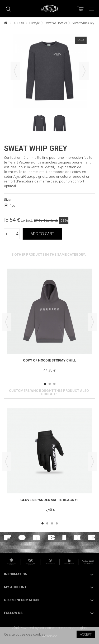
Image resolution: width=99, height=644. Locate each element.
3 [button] (54, 384)
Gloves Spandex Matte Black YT (50, 500)
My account (15, 587)
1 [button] (45, 384)
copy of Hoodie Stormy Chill (49, 360)
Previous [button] (15, 71)
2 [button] (50, 384)
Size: (8, 200)
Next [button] (84, 71)
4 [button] (57, 523)
